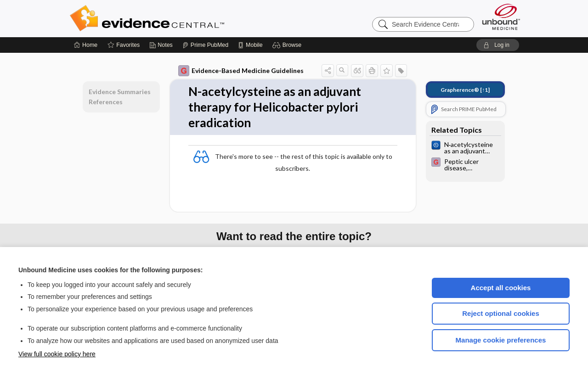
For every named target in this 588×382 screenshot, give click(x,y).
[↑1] (465, 90)
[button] (288, 45)
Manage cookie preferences (501, 340)
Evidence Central (184, 18)
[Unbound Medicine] (501, 17)
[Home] (86, 45)
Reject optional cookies (501, 313)
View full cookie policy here (57, 354)
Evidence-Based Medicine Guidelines (241, 71)
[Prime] (205, 45)
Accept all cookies (501, 288)
